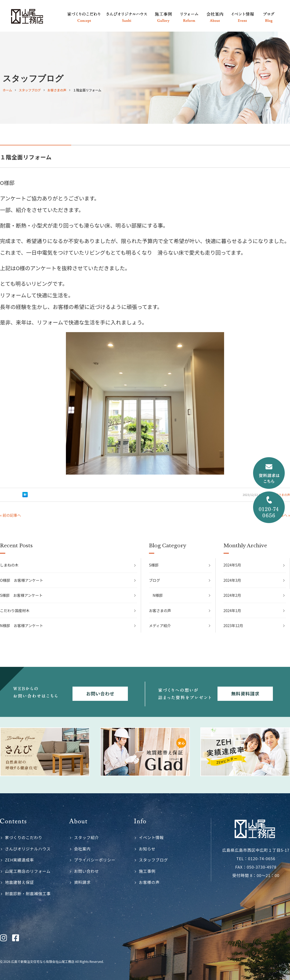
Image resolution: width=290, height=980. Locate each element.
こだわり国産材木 (15, 610)
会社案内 (82, 849)
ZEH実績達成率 (20, 860)
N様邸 (158, 595)
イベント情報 (151, 837)
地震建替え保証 (20, 882)
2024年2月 (232, 595)
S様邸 (154, 565)
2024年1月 (232, 610)
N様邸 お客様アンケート (22, 626)
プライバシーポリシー (95, 860)
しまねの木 (9, 565)
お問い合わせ (87, 871)
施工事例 (147, 871)
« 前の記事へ (11, 515)
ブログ (154, 580)
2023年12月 (233, 626)
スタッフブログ (153, 860)
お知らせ (147, 849)
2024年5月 (232, 565)
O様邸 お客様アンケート (22, 580)
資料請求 (82, 882)
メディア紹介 (160, 626)
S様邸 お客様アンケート (21, 595)
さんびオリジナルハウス (28, 849)
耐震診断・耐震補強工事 (28, 893)
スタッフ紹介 (87, 837)
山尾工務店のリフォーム (28, 871)
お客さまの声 (160, 610)
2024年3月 (232, 580)
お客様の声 (149, 882)
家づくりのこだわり (24, 837)
